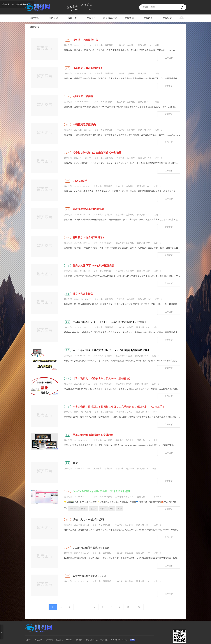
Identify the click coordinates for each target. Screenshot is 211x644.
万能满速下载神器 (83, 96)
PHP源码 (108, 440)
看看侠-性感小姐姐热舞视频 (88, 209)
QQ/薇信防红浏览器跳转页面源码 (92, 548)
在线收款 (148, 18)
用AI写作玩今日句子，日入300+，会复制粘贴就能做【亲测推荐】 (110, 322)
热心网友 (131, 45)
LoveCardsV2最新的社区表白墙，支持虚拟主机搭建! (102, 491)
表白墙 (84, 509)
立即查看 (169, 58)
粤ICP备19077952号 (119, 640)
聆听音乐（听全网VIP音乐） (89, 237)
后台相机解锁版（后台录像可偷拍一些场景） (98, 153)
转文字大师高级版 (83, 294)
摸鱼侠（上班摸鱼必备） (87, 40)
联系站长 (104, 640)
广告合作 (39, 640)
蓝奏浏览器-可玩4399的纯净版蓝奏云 (94, 266)
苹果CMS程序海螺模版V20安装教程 (93, 435)
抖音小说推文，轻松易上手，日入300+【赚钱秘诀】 (102, 378)
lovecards (73, 509)
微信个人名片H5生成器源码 (88, 520)
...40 (138, 607)
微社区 (94, 509)
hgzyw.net (130, 469)
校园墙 (103, 509)
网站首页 (34, 18)
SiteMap (69, 640)
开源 (112, 509)
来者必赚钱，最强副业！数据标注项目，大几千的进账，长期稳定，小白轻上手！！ (120, 407)
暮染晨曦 (129, 525)
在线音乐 (91, 18)
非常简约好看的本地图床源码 (89, 576)
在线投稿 (129, 18)
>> (158, 607)
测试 (75, 463)
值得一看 (72, 18)
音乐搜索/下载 (110, 18)
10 (128, 607)
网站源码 (53, 18)
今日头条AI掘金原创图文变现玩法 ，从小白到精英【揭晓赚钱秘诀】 (111, 350)
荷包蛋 (130, 327)
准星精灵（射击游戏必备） (88, 68)
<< (148, 607)
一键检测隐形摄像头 (84, 124)
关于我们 (29, 640)
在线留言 (167, 18)
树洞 (120, 509)
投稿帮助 (49, 640)
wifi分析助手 (80, 181)
